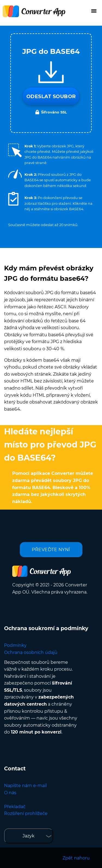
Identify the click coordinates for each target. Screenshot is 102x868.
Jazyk (29, 836)
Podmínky (15, 645)
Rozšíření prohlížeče (26, 813)
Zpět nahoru (76, 858)
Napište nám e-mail (25, 786)
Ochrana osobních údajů (31, 652)
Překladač (15, 807)
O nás (10, 793)
